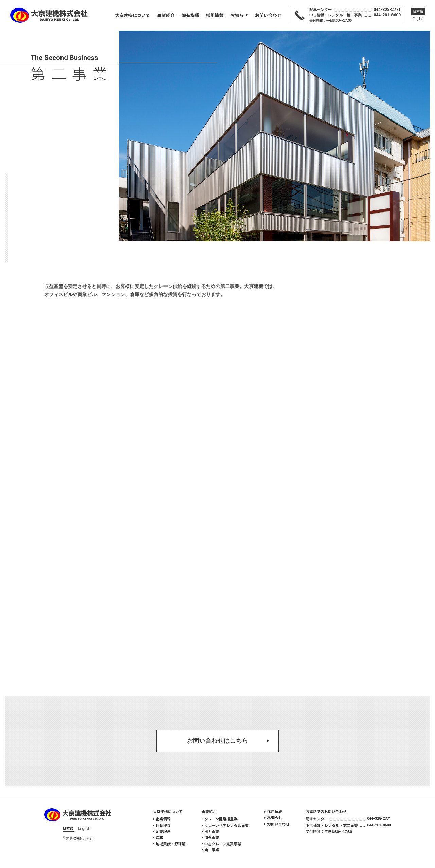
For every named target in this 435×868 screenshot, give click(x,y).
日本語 (418, 11)
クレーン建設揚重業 (221, 819)
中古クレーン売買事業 (223, 844)
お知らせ (239, 15)
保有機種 (190, 15)
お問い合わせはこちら (217, 741)
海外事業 (212, 837)
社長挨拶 (163, 825)
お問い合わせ (268, 15)
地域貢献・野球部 (171, 844)
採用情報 (215, 15)
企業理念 (163, 831)
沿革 (159, 837)
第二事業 (212, 850)
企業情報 (163, 819)
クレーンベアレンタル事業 (227, 825)
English (418, 19)
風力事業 (212, 831)
